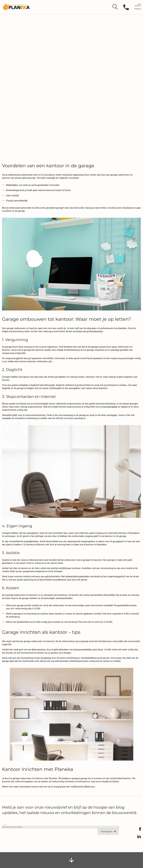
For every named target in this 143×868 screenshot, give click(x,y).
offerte (87, 786)
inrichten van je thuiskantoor (88, 331)
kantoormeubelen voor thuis (88, 649)
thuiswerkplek (110, 407)
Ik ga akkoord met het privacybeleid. (12, 827)
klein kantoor (39, 649)
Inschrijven (106, 832)
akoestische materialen (78, 576)
